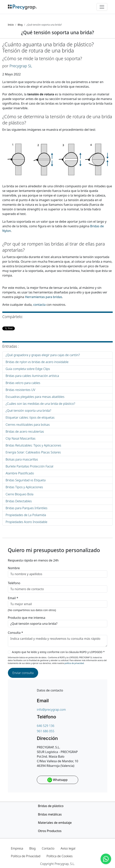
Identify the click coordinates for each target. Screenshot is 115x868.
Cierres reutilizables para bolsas (28, 425)
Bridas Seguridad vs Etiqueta (26, 480)
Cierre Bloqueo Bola (19, 494)
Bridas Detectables (19, 501)
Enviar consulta (23, 673)
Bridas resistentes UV (20, 390)
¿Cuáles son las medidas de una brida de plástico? (40, 404)
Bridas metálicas (50, 814)
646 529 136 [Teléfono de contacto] (46, 726)
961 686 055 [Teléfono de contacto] (46, 731)
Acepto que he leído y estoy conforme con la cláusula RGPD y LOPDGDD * (58, 652)
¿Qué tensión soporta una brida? (28, 411)
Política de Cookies (59, 856)
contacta (39, 305)
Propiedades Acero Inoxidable (26, 522)
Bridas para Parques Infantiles (26, 508)
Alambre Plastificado (20, 473)
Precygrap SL (21, 66)
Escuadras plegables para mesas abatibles (35, 397)
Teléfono (14, 583)
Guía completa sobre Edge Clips (28, 369)
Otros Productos (50, 831)
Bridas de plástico (51, 806)
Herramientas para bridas (43, 297)
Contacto (48, 848)
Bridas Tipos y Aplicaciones (24, 487)
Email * (13, 598)
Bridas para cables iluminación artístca (32, 376)
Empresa (17, 848)
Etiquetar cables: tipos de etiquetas (30, 417)
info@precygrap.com (51, 710)
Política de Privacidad (26, 856)
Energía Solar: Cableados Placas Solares (33, 452)
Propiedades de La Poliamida (26, 515)
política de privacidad (74, 663)
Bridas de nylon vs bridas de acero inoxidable (37, 362)
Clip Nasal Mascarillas (21, 438)
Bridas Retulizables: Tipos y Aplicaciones (33, 445)
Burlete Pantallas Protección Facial (29, 466)
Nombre (14, 568)
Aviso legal (68, 848)
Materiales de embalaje (55, 823)
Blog (32, 848)
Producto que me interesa (27, 618)
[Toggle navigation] (102, 7)
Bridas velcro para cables (23, 383)
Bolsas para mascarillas (22, 459)
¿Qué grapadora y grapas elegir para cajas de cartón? (43, 355)
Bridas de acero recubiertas (25, 432)
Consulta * (16, 633)
